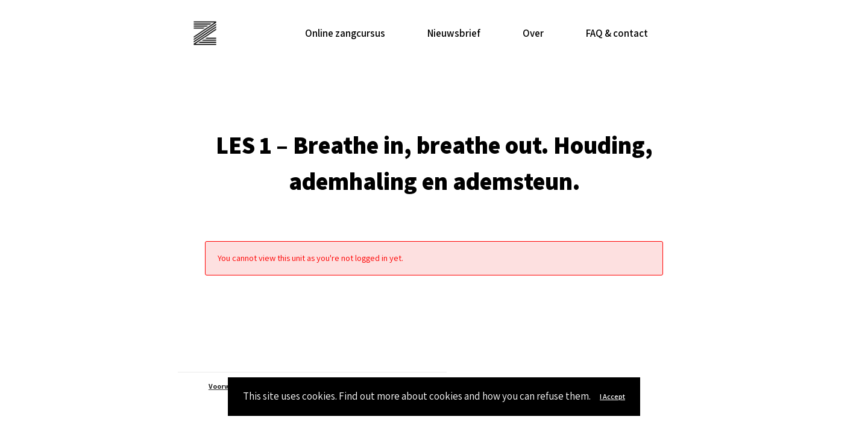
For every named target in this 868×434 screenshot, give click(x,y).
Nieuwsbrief (454, 33)
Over (533, 33)
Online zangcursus (345, 33)
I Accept (612, 396)
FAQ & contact (617, 33)
